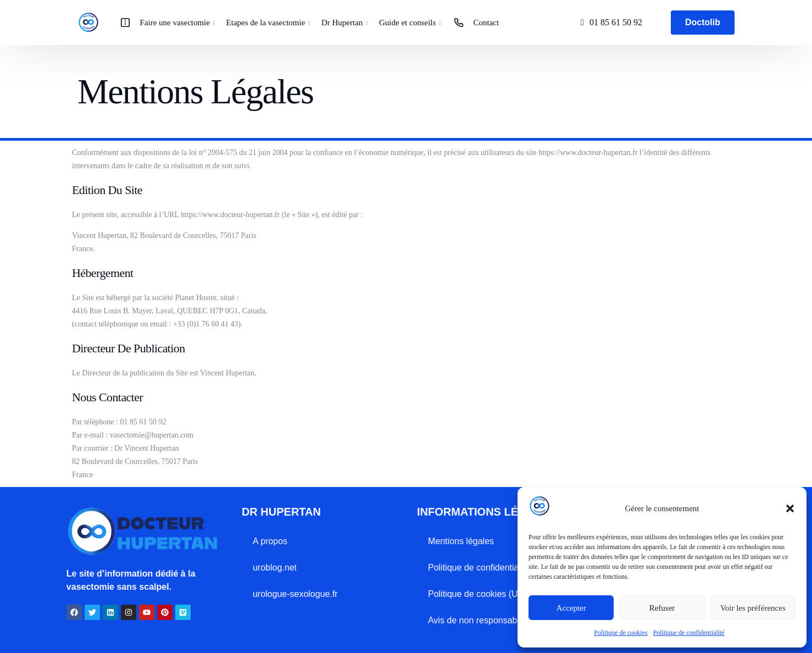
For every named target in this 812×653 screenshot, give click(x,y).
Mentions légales (461, 541)
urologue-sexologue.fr (295, 594)
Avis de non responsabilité (479, 620)
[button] (790, 508)
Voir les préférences (753, 608)
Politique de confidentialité (689, 633)
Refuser (662, 608)
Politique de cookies (621, 633)
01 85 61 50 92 (616, 22)
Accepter (571, 608)
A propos (270, 541)
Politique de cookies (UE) (477, 594)
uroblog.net (275, 568)
